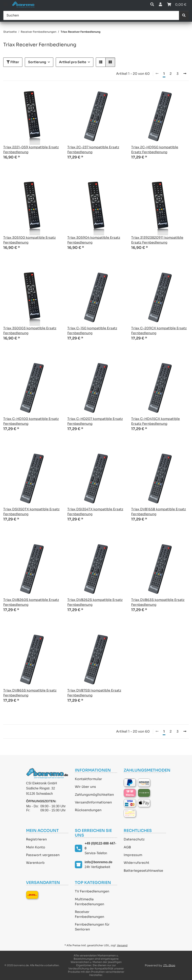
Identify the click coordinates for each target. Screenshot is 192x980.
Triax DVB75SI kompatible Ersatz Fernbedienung (94, 693)
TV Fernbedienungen (92, 891)
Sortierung (37, 62)
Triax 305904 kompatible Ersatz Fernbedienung (94, 240)
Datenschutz (134, 839)
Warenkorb (35, 863)
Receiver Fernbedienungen (89, 914)
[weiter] (185, 74)
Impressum (133, 855)
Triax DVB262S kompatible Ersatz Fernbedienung (95, 602)
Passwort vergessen (43, 855)
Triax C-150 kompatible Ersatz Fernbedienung (92, 331)
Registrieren (36, 839)
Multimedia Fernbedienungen (89, 902)
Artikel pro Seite (73, 62)
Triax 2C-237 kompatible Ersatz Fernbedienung (93, 150)
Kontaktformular (88, 779)
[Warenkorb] (177, 5)
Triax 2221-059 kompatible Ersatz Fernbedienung (31, 150)
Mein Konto (36, 847)
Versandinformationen (93, 802)
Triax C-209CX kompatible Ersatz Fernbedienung (159, 331)
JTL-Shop (169, 965)
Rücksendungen (88, 810)
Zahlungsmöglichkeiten (94, 795)
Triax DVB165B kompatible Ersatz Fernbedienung (159, 512)
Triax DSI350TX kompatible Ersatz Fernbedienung (31, 512)
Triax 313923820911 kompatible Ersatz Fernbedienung (157, 240)
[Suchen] (91, 15)
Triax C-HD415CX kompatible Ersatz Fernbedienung (155, 421)
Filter (13, 62)
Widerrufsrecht (136, 863)
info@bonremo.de (98, 862)
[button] (152, 5)
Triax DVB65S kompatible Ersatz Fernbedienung (30, 693)
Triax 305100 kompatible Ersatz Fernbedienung (29, 240)
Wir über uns (85, 787)
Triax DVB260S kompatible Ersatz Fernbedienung (31, 602)
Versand (122, 945)
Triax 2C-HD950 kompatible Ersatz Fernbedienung (155, 150)
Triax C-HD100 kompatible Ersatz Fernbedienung (31, 421)
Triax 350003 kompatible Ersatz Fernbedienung (30, 331)
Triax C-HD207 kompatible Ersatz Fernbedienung (95, 421)
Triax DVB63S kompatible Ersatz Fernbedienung (158, 602)
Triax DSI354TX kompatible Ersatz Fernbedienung (95, 512)
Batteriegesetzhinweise (143, 871)
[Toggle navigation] (5, 3)
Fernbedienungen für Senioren (92, 927)
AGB (127, 847)
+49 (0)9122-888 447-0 (100, 846)
